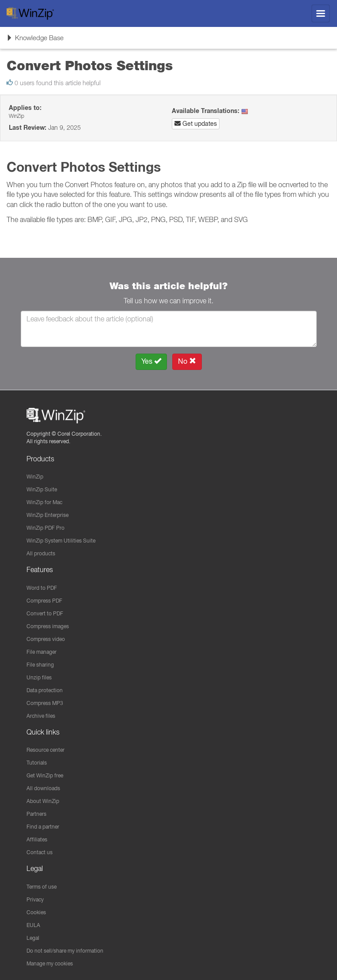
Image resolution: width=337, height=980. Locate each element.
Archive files (41, 716)
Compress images (48, 626)
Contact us (40, 852)
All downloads (43, 788)
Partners (36, 814)
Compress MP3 (45, 703)
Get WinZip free (45, 775)
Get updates (196, 124)
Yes (151, 361)
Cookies (36, 912)
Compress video (46, 639)
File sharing (40, 665)
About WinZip (43, 801)
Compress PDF (44, 601)
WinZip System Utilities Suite (61, 541)
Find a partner (43, 827)
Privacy (35, 899)
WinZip (35, 477)
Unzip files (39, 677)
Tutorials (37, 763)
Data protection (45, 690)
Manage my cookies (50, 963)
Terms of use (42, 887)
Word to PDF (42, 588)
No (187, 361)
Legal (33, 938)
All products (41, 553)
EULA (33, 925)
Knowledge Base (35, 41)
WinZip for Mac (44, 502)
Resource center (45, 750)
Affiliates (37, 839)
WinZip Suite (42, 489)
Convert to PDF (45, 613)
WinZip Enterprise (47, 515)
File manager (42, 652)
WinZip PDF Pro (45, 528)
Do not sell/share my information (65, 951)
